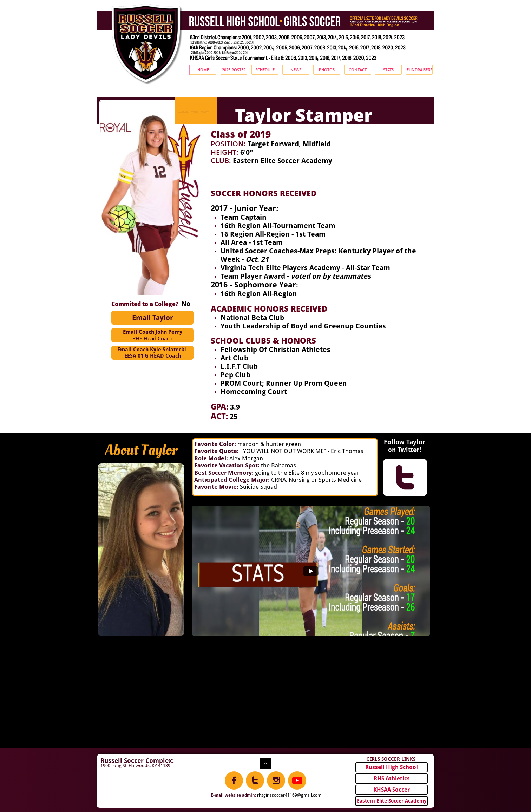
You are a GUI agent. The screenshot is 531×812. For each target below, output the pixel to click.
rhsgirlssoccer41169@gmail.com (289, 795)
